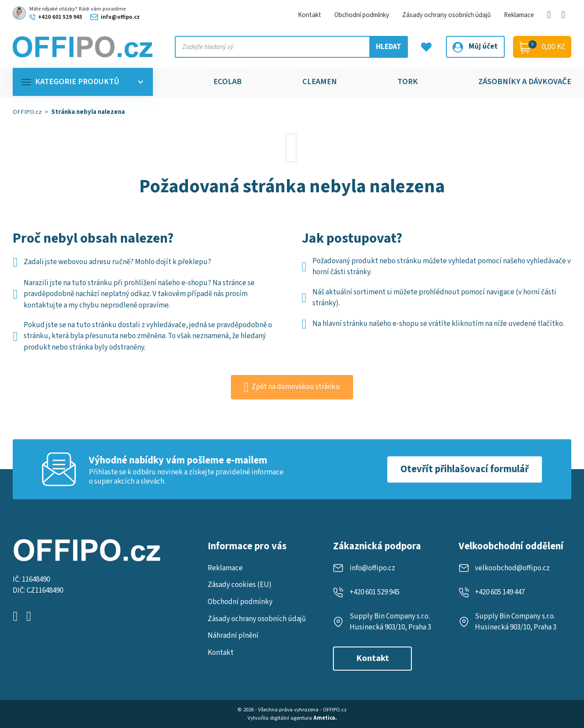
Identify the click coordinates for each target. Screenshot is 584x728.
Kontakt (310, 15)
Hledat (389, 47)
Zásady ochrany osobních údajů (446, 15)
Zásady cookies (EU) (240, 585)
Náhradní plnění (233, 636)
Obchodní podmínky (362, 15)
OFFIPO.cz (27, 112)
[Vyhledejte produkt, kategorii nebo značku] (291, 47)
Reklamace (519, 15)
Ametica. (325, 718)
